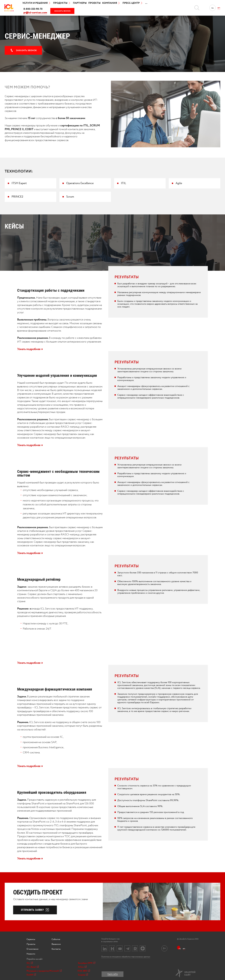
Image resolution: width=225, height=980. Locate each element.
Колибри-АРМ (87, 963)
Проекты (94, 3)
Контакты (56, 949)
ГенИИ (31, 975)
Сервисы (31, 939)
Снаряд (83, 975)
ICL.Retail (33, 967)
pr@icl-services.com (35, 13)
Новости (31, 954)
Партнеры (80, 3)
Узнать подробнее (30, 349)
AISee (82, 967)
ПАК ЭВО (84, 971)
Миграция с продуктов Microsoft (44, 971)
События (56, 939)
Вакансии (56, 944)
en (219, 8)
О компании (32, 949)
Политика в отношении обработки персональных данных (126, 957)
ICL (30, 963)
